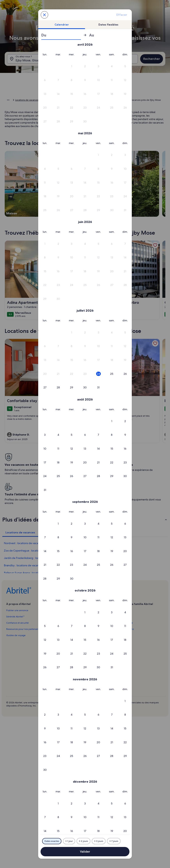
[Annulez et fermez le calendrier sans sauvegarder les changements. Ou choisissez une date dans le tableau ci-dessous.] (44, 15)
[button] (45, 66)
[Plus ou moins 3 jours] (99, 841)
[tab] (62, 25)
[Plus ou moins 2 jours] (83, 841)
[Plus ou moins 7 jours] (114, 841)
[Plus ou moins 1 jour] (69, 841)
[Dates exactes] (52, 841)
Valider (85, 852)
